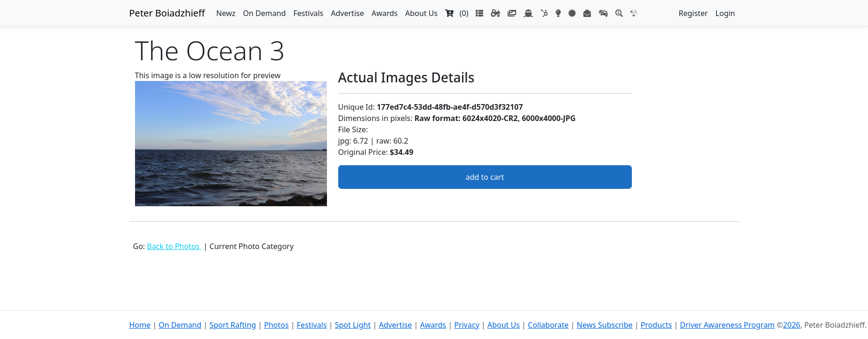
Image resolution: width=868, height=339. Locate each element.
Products (657, 325)
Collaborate (548, 325)
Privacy (466, 325)
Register (693, 13)
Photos (276, 325)
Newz (226, 13)
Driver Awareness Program (727, 325)
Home (140, 325)
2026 (792, 325)
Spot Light (353, 325)
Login (725, 13)
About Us (421, 13)
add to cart (485, 177)
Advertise (347, 13)
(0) (457, 13)
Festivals (308, 13)
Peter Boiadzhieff (167, 13)
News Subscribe (605, 325)
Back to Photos (174, 246)
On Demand (265, 13)
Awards (385, 13)
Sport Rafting (233, 325)
